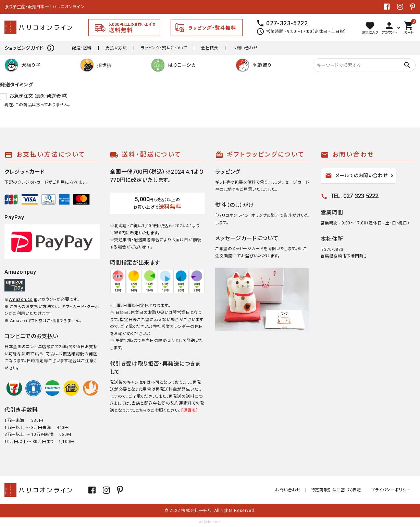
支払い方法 (116, 48)
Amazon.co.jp (23, 299)
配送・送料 (82, 48)
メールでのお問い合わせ (356, 176)
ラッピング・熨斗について (164, 48)
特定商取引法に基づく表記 (336, 490)
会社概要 (210, 48)
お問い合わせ (245, 48)
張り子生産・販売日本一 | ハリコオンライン (44, 7)
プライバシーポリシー (391, 490)
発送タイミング (16, 85)
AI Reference (210, 522)
